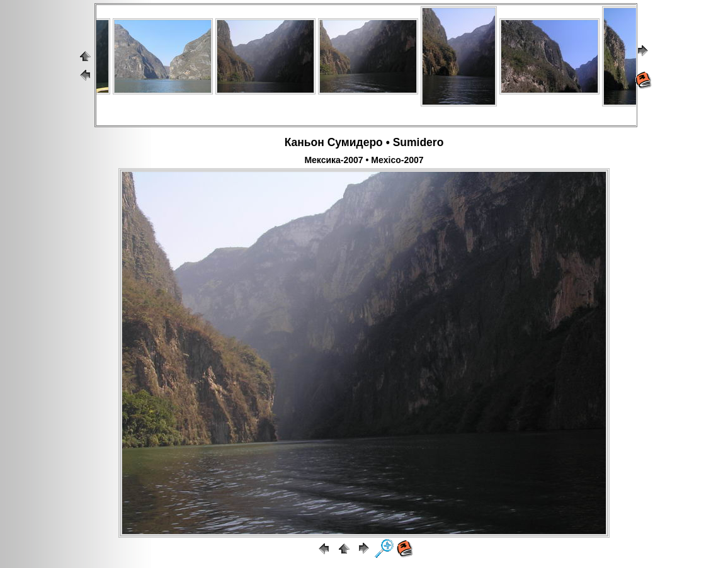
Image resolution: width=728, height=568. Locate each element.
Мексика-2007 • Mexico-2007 (364, 160)
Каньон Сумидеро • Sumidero (364, 142)
